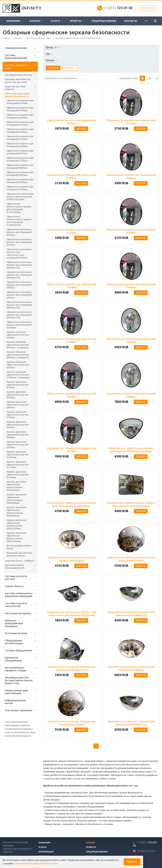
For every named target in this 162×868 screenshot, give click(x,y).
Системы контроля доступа (16, 578)
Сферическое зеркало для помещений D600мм (20, 145)
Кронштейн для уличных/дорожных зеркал (19, 554)
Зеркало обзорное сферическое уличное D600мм (18, 335)
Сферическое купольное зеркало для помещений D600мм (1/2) (19, 265)
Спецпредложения (104, 21)
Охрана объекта (14, 586)
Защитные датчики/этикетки (15, 88)
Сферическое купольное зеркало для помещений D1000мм (19, 325)
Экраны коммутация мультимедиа (16, 692)
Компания (14, 21)
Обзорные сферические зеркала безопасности (17, 95)
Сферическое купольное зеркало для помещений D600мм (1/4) (19, 275)
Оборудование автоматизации (14, 642)
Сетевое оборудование (19, 650)
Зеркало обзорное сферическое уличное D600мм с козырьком (18, 345)
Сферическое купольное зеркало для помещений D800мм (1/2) (19, 305)
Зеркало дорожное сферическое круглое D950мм (18, 445)
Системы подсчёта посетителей (16, 605)
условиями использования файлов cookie (35, 864)
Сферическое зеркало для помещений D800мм (20, 166)
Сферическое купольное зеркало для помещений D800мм (19, 285)
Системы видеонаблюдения (16, 57)
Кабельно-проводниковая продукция (14, 623)
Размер (50, 60)
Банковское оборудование (13, 659)
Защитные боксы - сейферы (19, 561)
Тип (48, 54)
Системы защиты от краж (17, 67)
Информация (46, 852)
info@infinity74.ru (146, 851)
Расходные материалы (18, 613)
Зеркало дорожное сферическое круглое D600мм (18, 405)
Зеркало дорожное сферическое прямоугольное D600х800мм (16, 499)
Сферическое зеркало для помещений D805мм (20, 174)
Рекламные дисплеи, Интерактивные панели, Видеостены (19, 680)
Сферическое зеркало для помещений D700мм (20, 159)
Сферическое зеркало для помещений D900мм (20, 181)
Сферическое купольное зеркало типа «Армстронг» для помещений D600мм (19, 254)
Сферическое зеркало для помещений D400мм (20, 116)
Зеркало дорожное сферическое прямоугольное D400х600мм (16, 486)
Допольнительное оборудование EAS (15, 566)
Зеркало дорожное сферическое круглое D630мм (18, 395)
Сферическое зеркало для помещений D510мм (20, 138)
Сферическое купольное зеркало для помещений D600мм (19, 232)
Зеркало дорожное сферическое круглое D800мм (18, 425)
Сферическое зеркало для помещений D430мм (20, 123)
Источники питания (16, 633)
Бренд (49, 47)
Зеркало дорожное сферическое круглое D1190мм (18, 465)
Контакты (131, 21)
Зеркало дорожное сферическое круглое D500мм (18, 385)
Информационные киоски (15, 702)
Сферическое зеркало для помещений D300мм (20, 102)
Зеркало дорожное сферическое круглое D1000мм (18, 455)
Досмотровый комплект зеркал (19, 547)
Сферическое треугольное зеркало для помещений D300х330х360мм (20, 197)
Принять (132, 862)
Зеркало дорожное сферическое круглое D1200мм (18, 475)
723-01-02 (118, 8)
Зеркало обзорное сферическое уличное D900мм (18, 365)
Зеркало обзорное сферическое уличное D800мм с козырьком (18, 355)
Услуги (56, 21)
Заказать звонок (147, 8)
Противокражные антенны (19, 75)
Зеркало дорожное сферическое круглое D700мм (18, 415)
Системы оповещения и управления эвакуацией (19, 595)
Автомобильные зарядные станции (16, 669)
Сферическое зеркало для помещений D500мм (20, 131)
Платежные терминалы (19, 710)
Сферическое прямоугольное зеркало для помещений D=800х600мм (19, 221)
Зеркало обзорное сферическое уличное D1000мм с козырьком (18, 375)
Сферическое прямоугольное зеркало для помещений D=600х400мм (19, 208)
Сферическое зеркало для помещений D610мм (20, 152)
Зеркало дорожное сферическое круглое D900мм (18, 435)
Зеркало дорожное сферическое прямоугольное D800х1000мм (16, 524)
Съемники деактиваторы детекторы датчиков (18, 81)
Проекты (77, 21)
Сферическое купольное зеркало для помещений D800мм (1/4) (19, 315)
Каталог (36, 21)
